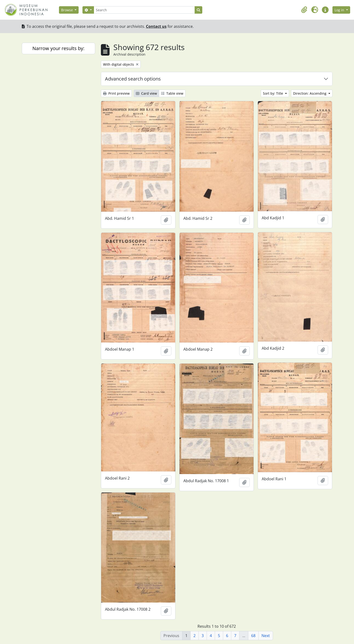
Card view (146, 93)
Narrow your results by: (58, 48)
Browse (67, 10)
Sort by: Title (273, 93)
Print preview (116, 93)
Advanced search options (133, 79)
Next (266, 636)
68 (253, 636)
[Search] (144, 10)
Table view (172, 93)
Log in (340, 10)
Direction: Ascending (310, 93)
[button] (304, 10)
